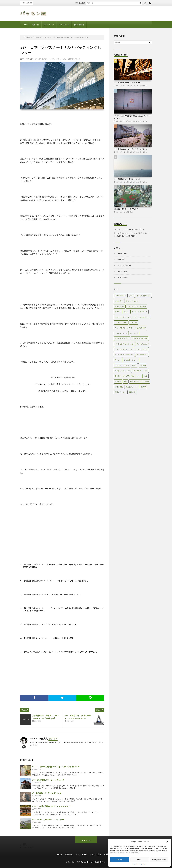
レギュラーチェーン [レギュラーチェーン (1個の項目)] (131, 360)
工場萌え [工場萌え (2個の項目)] (118, 381)
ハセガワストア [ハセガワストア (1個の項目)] (140, 328)
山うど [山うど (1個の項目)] (139, 376)
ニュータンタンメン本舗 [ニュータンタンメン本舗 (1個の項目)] (123, 328)
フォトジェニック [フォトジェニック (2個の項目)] (143, 344)
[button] (167, 842)
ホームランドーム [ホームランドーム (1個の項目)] (141, 349)
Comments (28, 847)
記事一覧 (36, 25)
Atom (25, 846)
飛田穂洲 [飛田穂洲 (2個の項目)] (132, 392)
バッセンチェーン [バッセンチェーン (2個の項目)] (121, 333)
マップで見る (64, 25)
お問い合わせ (79, 25)
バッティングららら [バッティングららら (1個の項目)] (122, 339)
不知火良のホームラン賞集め (125, 236)
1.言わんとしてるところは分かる (136, 86)
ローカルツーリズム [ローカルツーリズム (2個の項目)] (122, 365)
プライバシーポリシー (139, 864)
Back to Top (86, 840)
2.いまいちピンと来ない (40, 59)
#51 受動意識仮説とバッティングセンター (93, 3)
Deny (139, 860)
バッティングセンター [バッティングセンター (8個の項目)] (140, 339)
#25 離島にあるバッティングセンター (127, 179)
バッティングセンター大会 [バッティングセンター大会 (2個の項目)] (124, 344)
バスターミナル (62, 59)
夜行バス (78, 59)
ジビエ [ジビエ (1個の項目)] (134, 317)
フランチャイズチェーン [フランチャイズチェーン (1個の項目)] (123, 349)
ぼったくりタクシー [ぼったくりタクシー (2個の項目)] (133, 301)
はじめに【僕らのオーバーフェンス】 (127, 209)
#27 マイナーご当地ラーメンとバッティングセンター (56, 767)
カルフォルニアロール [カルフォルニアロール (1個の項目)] (140, 312)
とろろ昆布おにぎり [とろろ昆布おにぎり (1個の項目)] (143, 296)
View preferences (159, 860)
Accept (120, 860)
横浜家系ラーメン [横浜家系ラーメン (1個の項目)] (132, 387)
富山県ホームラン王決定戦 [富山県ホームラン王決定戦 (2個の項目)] (124, 376)
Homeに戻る (122, 253)
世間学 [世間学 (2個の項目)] (134, 365)
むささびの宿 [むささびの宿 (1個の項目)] (120, 306)
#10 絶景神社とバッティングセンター (49, 780)
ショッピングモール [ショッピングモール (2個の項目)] (122, 317)
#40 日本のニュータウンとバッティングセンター (131, 149)
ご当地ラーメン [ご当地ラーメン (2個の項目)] (120, 296)
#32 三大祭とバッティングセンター (127, 83)
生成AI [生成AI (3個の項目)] (143, 387)
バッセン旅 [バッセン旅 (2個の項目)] (134, 333)
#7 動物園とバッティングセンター (48, 793)
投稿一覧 (52, 739)
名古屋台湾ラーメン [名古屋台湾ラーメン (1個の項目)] (140, 371)
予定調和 (71, 59)
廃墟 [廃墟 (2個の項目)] (126, 381)
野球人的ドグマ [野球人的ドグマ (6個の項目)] (120, 392)
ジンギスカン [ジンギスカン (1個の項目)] (144, 317)
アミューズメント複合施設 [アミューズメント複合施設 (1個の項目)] (137, 306)
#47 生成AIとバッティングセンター (48, 819)
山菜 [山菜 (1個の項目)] (146, 376)
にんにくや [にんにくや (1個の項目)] (119, 301)
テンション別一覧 (124, 265)
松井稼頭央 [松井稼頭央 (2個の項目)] (119, 387)
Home (25, 25)
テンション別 (49, 25)
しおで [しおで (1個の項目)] (131, 296)
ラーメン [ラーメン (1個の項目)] (118, 360)
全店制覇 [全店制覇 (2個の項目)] (143, 365)
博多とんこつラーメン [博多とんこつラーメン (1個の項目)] (123, 371)
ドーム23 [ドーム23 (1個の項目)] (134, 322)
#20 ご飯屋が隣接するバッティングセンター (52, 806)
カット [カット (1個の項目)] (126, 312)
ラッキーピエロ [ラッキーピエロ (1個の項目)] (142, 355)
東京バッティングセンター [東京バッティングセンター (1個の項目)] (140, 381)
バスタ (54, 59)
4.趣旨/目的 (129, 212)
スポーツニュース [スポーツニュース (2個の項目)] (121, 322)
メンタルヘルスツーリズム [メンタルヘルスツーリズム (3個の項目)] (124, 355)
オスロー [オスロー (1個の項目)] (118, 312)
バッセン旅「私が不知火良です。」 (93, 862)
